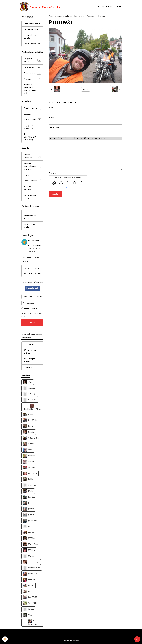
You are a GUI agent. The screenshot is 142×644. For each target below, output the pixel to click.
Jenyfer (28, 503)
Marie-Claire (31, 544)
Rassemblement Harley (32, 196)
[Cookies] (5, 639)
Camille (29, 432)
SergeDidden (31, 603)
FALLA (28, 479)
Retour (86, 89)
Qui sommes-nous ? (32, 24)
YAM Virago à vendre (29, 226)
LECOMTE (30, 532)
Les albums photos (64, 16)
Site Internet (54, 128)
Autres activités (32, 73)
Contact (110, 7)
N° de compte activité (29, 360)
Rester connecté (31, 308)
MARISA (29, 550)
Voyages (32, 114)
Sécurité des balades (32, 44)
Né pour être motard (32, 274)
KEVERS (29, 527)
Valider (32, 323)
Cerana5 (29, 444)
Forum (119, 7)
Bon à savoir (29, 344)
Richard (28, 586)
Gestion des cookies (71, 641)
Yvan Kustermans (32, 622)
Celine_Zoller (31, 438)
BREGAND (30, 420)
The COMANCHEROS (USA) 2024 (32, 137)
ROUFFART (30, 597)
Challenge (28, 367)
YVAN (28, 615)
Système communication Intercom (30, 216)
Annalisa (29, 388)
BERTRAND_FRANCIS (32, 407)
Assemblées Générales (32, 156)
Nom (51, 107)
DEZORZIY (30, 473)
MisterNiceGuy (32, 568)
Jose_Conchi (30, 521)
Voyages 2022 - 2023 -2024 (32, 127)
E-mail (51, 118)
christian (29, 456)
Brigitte (29, 426)
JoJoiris (28, 509)
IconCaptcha (67, 188)
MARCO (29, 538)
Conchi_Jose (30, 462)
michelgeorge (31, 562)
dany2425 (29, 468)
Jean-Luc (29, 497)
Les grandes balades (32, 60)
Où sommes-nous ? (32, 29)
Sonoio (28, 609)
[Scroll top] (137, 639)
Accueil (101, 7)
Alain (28, 382)
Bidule (28, 414)
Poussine (29, 580)
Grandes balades (32, 108)
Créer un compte (27, 313)
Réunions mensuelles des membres (32, 166)
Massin (28, 556)
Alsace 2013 (91, 16)
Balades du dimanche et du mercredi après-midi (33, 89)
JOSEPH (29, 515)
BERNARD (30, 400)
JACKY (28, 491)
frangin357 (30, 485)
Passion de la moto (32, 268)
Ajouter (55, 194)
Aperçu (102, 138)
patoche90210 (31, 574)
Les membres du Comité (30, 37)
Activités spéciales (32, 188)
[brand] (40, 7)
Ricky (28, 591)
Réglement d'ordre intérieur (31, 352)
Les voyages (79, 16)
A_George (30, 394)
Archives (32, 79)
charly (28, 450)
